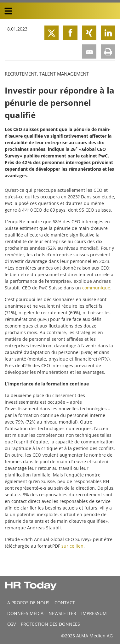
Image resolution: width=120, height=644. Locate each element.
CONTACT (65, 603)
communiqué (96, 288)
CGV (11, 624)
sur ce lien (72, 546)
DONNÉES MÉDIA (25, 613)
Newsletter (62, 613)
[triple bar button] (8, 11)
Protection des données (50, 624)
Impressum (94, 613)
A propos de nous (28, 603)
